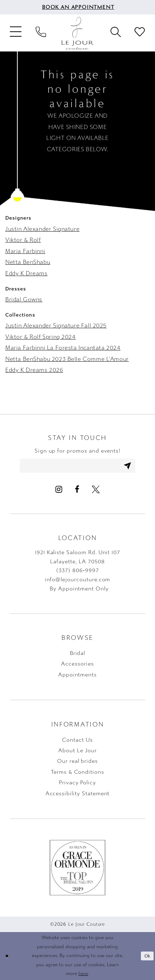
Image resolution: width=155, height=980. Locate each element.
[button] (16, 33)
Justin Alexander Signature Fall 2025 (56, 326)
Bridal (78, 653)
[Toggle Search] (116, 33)
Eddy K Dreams (26, 273)
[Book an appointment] (77, 7)
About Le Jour (77, 751)
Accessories (77, 664)
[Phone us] (41, 33)
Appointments (77, 675)
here (83, 974)
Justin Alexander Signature (42, 229)
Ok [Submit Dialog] (147, 956)
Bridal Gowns (24, 299)
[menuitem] (77, 7)
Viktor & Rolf (23, 240)
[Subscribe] (128, 465)
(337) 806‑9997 (77, 571)
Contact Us (77, 740)
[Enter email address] (78, 465)
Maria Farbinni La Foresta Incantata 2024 (63, 348)
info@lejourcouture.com (78, 580)
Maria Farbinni (25, 251)
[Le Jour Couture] (78, 33)
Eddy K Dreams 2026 (34, 370)
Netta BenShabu (28, 262)
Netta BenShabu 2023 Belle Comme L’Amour (67, 359)
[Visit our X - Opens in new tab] (95, 489)
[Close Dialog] (7, 956)
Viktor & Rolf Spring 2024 (41, 337)
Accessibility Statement (78, 794)
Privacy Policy (77, 783)
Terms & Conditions (77, 772)
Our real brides (77, 761)
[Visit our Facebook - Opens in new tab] (77, 489)
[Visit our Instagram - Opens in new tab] (59, 489)
